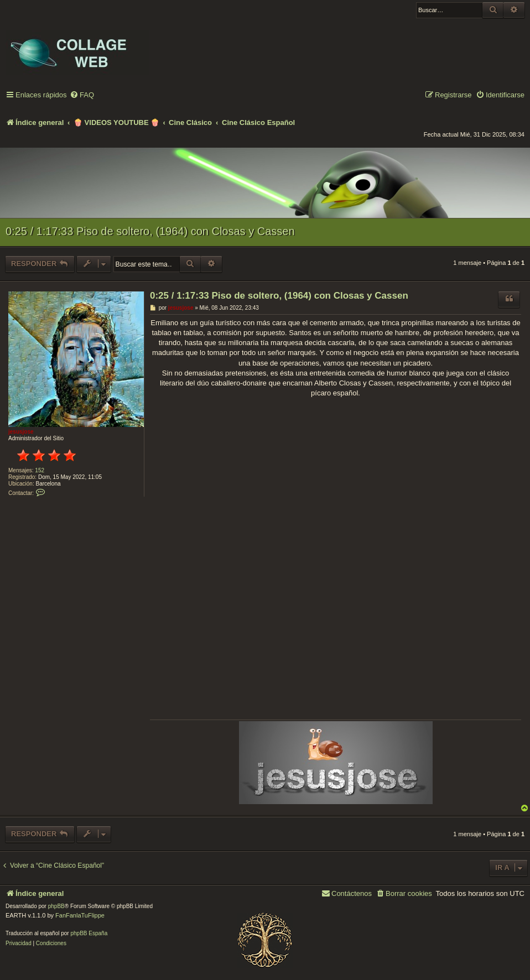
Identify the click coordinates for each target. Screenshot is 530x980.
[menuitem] (82, 95)
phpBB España (89, 933)
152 (40, 470)
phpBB (56, 906)
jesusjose (21, 432)
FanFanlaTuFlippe (80, 915)
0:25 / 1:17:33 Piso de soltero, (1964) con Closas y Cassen (150, 231)
